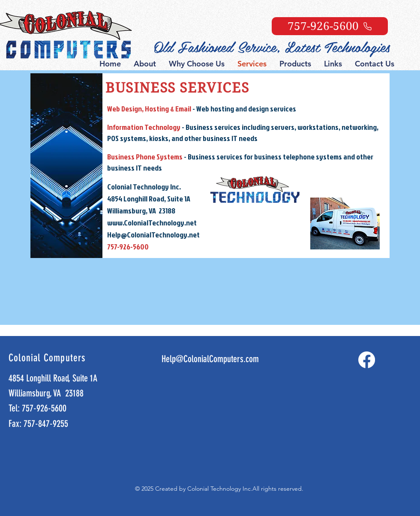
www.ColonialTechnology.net (152, 223)
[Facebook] (367, 360)
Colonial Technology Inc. (220, 489)
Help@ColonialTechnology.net (153, 235)
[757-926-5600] (330, 26)
